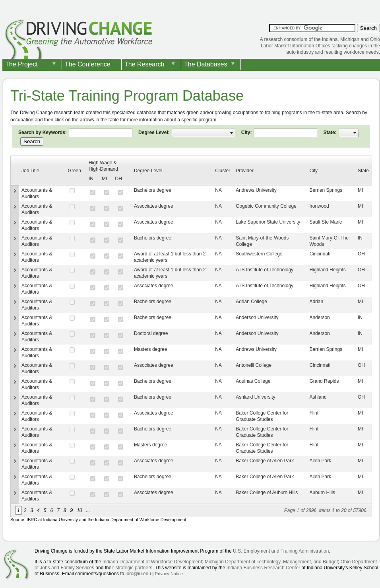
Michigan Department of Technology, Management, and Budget (271, 562)
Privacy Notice (169, 574)
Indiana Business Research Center (263, 568)
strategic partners (134, 568)
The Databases (206, 64)
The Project (21, 64)
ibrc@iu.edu (138, 574)
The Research (144, 64)
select (232, 133)
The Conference (88, 64)
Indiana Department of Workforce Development (152, 562)
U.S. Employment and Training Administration (281, 551)
